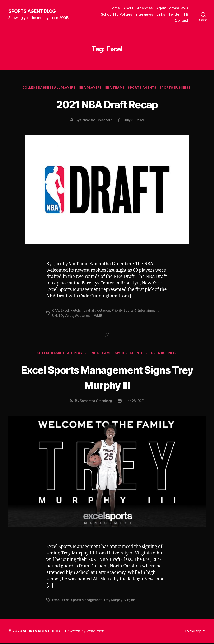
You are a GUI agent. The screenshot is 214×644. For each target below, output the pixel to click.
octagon (105, 311)
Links (161, 14)
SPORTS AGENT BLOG (34, 11)
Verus (69, 316)
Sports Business (179, 88)
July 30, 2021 (134, 121)
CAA (56, 311)
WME (98, 316)
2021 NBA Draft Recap (107, 104)
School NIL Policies (117, 14)
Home (115, 8)
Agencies (145, 8)
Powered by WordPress (87, 632)
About (128, 8)
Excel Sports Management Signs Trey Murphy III (107, 378)
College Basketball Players (47, 88)
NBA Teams (117, 88)
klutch (76, 311)
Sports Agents (145, 88)
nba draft (90, 311)
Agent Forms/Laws (172, 8)
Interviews (144, 14)
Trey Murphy (115, 601)
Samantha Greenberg (96, 121)
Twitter (175, 14)
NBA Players (90, 88)
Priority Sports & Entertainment (137, 311)
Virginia (132, 601)
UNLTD (57, 316)
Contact (182, 20)
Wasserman (84, 316)
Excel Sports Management (83, 601)
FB (186, 14)
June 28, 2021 (135, 402)
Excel (66, 311)
